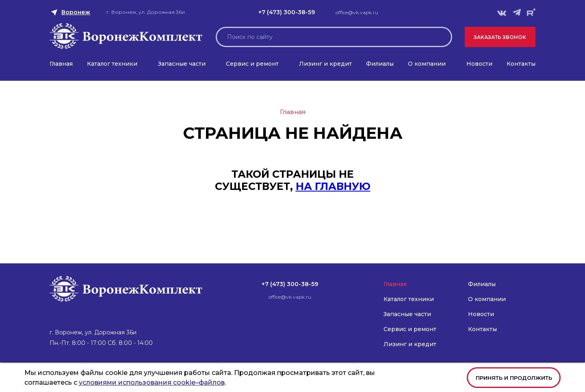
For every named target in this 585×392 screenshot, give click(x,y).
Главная (61, 64)
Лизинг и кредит (325, 64)
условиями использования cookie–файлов (152, 382)
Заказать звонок (500, 37)
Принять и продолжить (514, 378)
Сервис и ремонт (252, 64)
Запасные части (182, 64)
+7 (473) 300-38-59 (287, 12)
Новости (479, 64)
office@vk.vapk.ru (357, 12)
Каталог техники (112, 64)
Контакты (521, 64)
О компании (427, 64)
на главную (333, 186)
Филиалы (380, 64)
